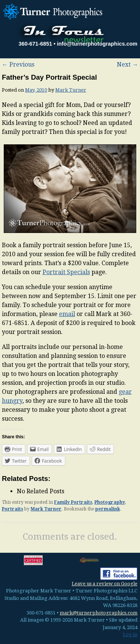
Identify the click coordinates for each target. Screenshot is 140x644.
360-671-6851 (35, 44)
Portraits (13, 509)
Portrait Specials (66, 272)
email (67, 314)
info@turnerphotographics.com (97, 44)
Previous (18, 65)
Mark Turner (71, 90)
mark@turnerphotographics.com (99, 613)
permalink (108, 509)
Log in (130, 634)
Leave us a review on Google (105, 584)
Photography (110, 502)
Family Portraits (73, 502)
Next (127, 65)
